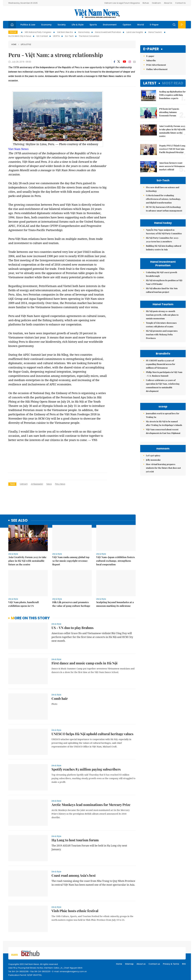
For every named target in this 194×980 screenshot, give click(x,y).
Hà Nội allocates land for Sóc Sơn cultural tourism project (162, 290)
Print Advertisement (156, 65)
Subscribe (151, 60)
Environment (110, 25)
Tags (12, 484)
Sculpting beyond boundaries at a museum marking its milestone (115, 604)
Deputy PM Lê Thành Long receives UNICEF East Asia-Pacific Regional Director (172, 149)
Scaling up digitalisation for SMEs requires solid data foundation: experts (172, 95)
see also (19, 520)
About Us (168, 3)
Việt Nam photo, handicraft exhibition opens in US (24, 604)
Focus (13, 32)
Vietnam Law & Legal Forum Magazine (122, 3)
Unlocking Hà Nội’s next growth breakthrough (162, 274)
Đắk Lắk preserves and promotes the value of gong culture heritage (71, 604)
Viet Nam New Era (65, 32)
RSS (184, 964)
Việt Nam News (97, 13)
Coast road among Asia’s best (74, 875)
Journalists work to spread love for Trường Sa (163, 415)
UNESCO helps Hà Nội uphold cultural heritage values (92, 734)
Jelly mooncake (153, 460)
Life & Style (78, 25)
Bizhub (146, 3)
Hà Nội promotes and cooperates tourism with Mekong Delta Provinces (162, 334)
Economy (46, 25)
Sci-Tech (69, 36)
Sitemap (129, 964)
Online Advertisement (157, 69)
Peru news (60, 484)
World (140, 25)
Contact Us (180, 3)
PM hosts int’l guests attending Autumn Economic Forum (169, 112)
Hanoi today (84, 32)
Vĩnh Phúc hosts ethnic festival (75, 911)
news (49, 484)
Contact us (154, 964)
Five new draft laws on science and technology (163, 189)
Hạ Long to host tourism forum (75, 840)
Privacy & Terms (171, 964)
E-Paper (154, 25)
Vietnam (24, 484)
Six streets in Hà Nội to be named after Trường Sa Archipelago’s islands (164, 423)
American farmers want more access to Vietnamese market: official (172, 166)
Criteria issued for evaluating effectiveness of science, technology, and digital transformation (163, 199)
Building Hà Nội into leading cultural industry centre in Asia (164, 248)
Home (14, 44)
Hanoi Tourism (155, 32)
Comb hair (60, 698)
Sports (93, 25)
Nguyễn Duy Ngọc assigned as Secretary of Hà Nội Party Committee (164, 232)
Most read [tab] (173, 83)
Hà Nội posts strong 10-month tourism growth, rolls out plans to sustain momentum (162, 315)
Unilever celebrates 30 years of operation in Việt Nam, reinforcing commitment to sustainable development (163, 386)
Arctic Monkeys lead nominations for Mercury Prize (91, 805)
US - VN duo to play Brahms (73, 628)
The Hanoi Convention (89, 36)
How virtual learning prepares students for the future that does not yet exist (163, 468)
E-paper (151, 49)
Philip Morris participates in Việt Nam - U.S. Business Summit (164, 374)
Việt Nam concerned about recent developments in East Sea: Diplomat (163, 431)
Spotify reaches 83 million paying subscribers (86, 769)
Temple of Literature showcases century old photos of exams (161, 325)
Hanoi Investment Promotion (108, 32)
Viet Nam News (18, 149)
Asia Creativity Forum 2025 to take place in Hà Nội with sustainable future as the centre (27, 561)
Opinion (127, 25)
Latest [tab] (150, 83)
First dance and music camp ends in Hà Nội (84, 663)
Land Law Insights (135, 32)
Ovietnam (156, 3)
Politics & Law (28, 25)
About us (141, 964)
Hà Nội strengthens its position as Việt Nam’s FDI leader (164, 282)
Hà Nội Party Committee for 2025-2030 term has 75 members (162, 240)
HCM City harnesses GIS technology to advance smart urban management (164, 209)
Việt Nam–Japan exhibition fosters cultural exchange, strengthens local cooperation (115, 561)
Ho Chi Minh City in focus (20, 36)
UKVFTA (56, 36)
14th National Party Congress (38, 32)
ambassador (37, 484)
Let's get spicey (153, 455)
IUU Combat (42, 36)
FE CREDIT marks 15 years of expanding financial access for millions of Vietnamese (161, 364)
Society (62, 25)
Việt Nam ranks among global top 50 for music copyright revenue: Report (71, 561)
